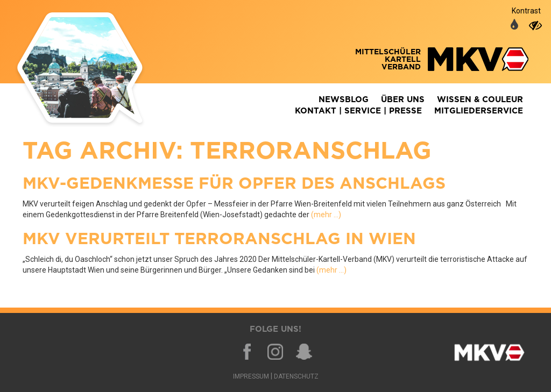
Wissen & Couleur (480, 100)
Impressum (251, 376)
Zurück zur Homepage (95, 70)
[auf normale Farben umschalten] (514, 25)
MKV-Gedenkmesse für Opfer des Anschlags (234, 184)
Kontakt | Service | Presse (358, 111)
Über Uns (403, 100)
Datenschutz (296, 376)
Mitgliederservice (479, 111)
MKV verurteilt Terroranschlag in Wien (219, 239)
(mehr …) (326, 215)
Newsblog (344, 100)
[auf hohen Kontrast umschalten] (535, 25)
